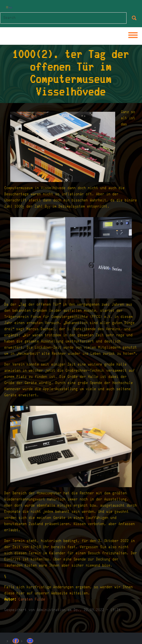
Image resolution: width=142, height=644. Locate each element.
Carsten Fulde (32, 599)
